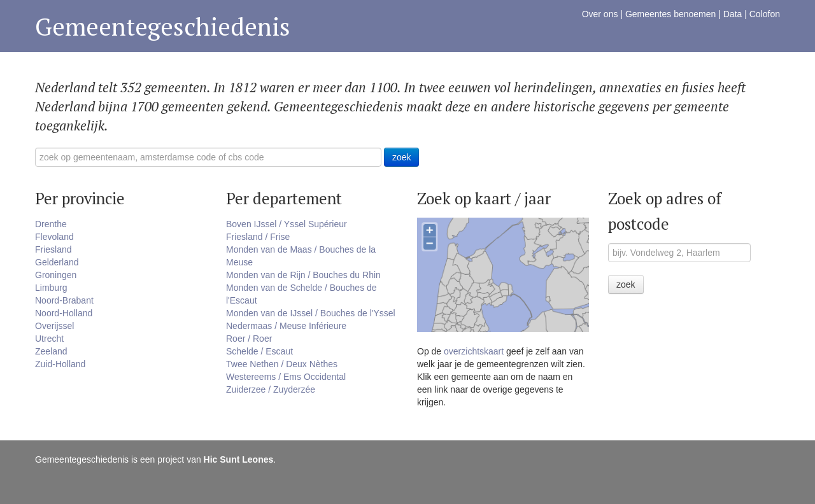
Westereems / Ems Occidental (286, 377)
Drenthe (51, 224)
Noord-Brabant (64, 300)
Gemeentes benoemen (670, 14)
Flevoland (54, 237)
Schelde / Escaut (259, 351)
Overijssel (54, 326)
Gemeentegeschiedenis (163, 26)
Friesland (53, 249)
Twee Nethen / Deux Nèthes (282, 364)
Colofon (765, 14)
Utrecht (49, 339)
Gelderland (57, 262)
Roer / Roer (249, 339)
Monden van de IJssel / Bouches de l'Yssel (311, 313)
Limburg (51, 288)
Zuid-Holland (60, 364)
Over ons (600, 14)
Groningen (56, 275)
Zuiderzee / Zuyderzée (271, 389)
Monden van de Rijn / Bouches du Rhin (303, 275)
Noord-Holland (64, 313)
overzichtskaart (474, 351)
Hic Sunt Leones (239, 459)
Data (733, 14)
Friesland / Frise (258, 237)
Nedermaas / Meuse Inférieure (286, 326)
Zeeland (51, 351)
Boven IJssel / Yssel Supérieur (287, 224)
